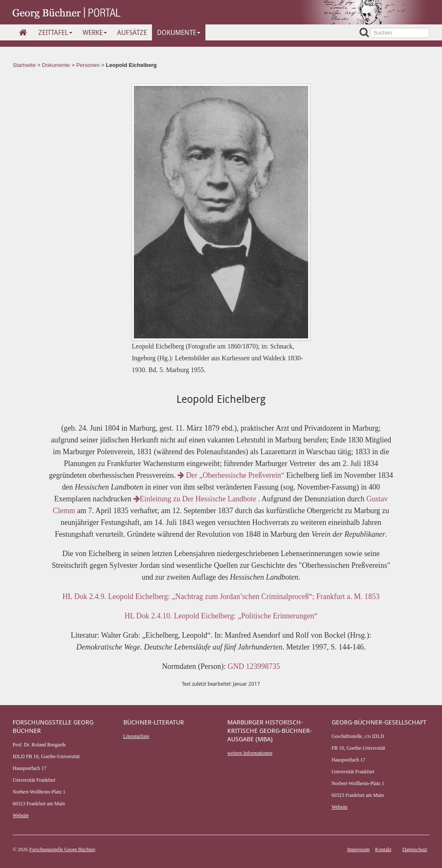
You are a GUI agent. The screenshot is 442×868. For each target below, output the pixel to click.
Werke (95, 32)
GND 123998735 (254, 666)
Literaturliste (136, 736)
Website (21, 815)
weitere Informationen (250, 753)
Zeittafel (55, 32)
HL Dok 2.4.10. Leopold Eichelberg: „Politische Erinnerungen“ (221, 616)
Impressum (358, 849)
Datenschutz (415, 849)
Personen (88, 65)
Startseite (24, 65)
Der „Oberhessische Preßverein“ (231, 475)
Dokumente (179, 32)
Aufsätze (132, 32)
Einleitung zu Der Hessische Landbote (196, 499)
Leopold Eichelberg (132, 65)
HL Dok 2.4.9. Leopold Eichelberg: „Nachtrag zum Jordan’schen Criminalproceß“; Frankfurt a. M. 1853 (221, 596)
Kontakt (383, 849)
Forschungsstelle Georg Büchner (62, 849)
